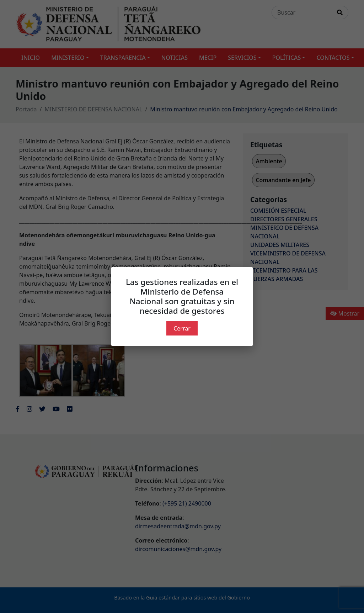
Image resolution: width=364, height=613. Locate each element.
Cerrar (182, 328)
